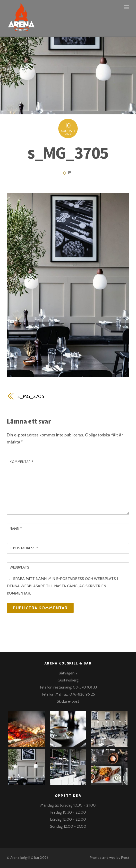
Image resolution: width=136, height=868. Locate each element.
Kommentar (21, 462)
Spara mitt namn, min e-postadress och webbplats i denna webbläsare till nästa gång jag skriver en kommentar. (62, 586)
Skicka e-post (68, 701)
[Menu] (127, 7)
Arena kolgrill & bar (25, 858)
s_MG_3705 (68, 153)
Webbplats (20, 567)
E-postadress (24, 548)
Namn (16, 528)
